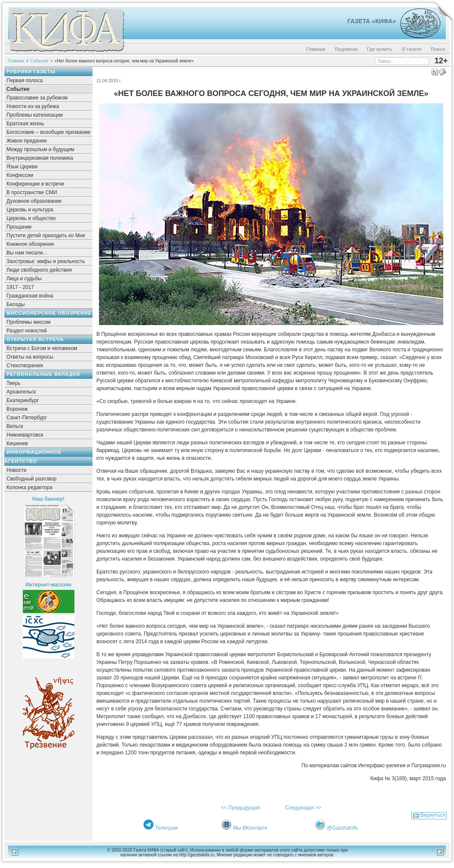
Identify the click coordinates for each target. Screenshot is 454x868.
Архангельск (21, 392)
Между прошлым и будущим (40, 149)
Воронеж (17, 409)
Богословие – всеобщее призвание (48, 132)
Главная (316, 49)
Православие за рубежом (37, 98)
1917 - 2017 (20, 287)
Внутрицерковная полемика (40, 158)
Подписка (346, 49)
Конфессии (20, 175)
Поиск (438, 49)
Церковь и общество (31, 218)
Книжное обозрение (30, 244)
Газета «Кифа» (372, 21)
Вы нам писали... (27, 253)
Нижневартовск (25, 435)
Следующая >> (303, 808)
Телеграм (166, 828)
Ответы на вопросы (30, 357)
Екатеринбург (23, 400)
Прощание (19, 227)
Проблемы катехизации (35, 115)
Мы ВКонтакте (250, 828)
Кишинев (17, 443)
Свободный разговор (31, 479)
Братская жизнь (25, 124)
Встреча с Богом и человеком (42, 348)
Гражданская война (30, 296)
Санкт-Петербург (27, 418)
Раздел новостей (27, 331)
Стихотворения (25, 366)
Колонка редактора (29, 487)
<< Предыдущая (240, 808)
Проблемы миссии (29, 322)
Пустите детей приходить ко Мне (46, 236)
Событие (39, 61)
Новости (16, 470)
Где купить (380, 49)
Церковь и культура (30, 210)
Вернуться (433, 815)
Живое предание (27, 141)
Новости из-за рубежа (33, 106)
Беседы (16, 304)
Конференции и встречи (35, 184)
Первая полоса (25, 81)
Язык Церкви (22, 167)
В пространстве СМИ (32, 192)
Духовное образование (34, 201)
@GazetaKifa (342, 828)
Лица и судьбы (24, 279)
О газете (412, 49)
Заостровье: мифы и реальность (46, 261)
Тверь (14, 383)
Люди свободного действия (39, 270)
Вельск (15, 426)
